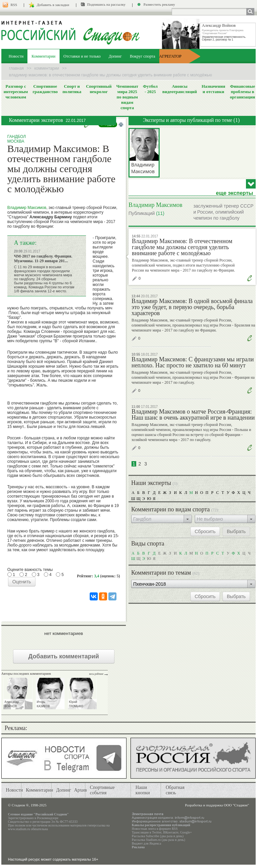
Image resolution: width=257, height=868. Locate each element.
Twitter (157, 832)
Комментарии (43, 56)
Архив (80, 790)
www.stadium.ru (19, 829)
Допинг (115, 56)
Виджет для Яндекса (147, 843)
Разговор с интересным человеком (16, 92)
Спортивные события (102, 790)
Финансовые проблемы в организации (242, 92)
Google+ (186, 832)
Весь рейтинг (97, 674)
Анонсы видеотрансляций (180, 89)
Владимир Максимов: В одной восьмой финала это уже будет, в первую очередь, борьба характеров (192, 307)
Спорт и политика (72, 89)
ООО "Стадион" (236, 805)
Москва (16, 141)
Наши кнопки (143, 790)
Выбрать (236, 531)
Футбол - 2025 (150, 89)
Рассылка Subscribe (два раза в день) (158, 836)
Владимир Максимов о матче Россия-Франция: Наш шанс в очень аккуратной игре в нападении (193, 415)
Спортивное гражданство (45, 89)
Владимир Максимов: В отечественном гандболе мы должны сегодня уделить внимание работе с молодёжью (182, 247)
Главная (16, 68)
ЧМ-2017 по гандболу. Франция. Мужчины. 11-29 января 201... (43, 259)
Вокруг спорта (143, 56)
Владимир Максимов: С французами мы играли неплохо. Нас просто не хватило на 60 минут (193, 362)
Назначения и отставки (213, 89)
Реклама (138, 847)
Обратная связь (175, 790)
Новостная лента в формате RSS (155, 829)
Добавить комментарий (64, 656)
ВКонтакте (171, 832)
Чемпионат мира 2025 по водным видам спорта (127, 97)
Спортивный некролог (99, 89)
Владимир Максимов (27, 208)
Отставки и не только (82, 56)
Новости (16, 56)
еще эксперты (234, 193)
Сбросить (205, 531)
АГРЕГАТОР (170, 56)
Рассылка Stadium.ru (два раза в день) (158, 840)
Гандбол (17, 137)
